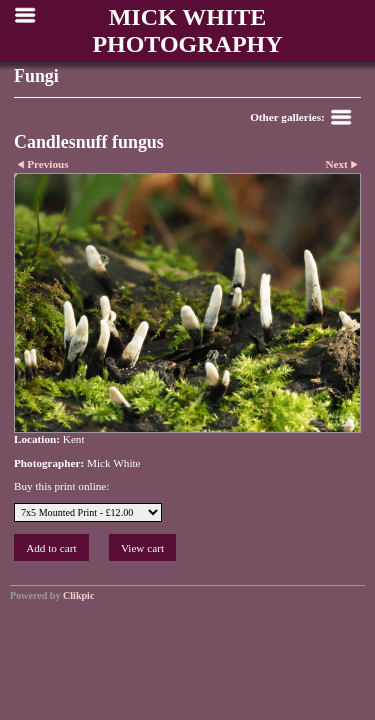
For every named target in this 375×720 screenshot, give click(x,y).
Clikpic (78, 595)
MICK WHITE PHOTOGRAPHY (187, 30)
